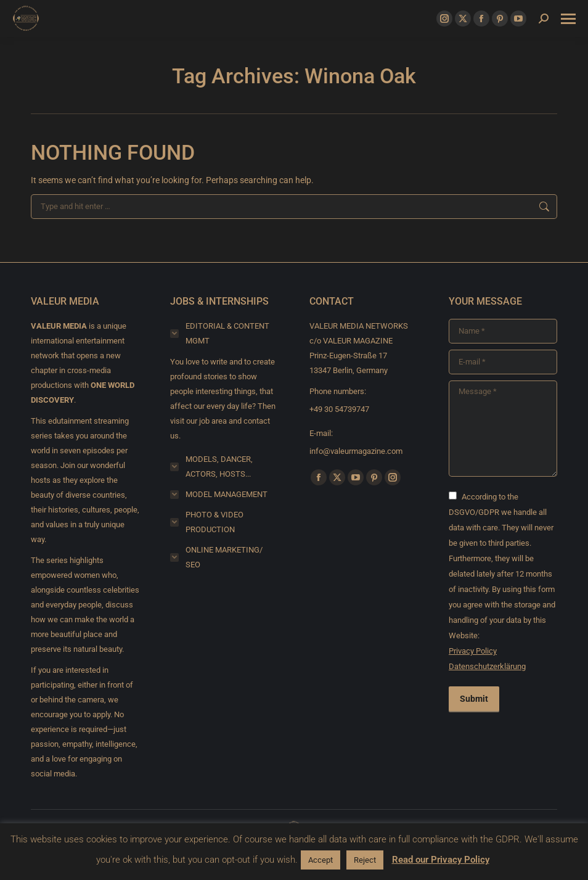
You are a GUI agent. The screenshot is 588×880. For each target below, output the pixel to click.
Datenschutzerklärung (487, 666)
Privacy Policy (473, 651)
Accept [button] (321, 860)
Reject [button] (365, 860)
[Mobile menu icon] (568, 19)
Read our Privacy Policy (441, 860)
